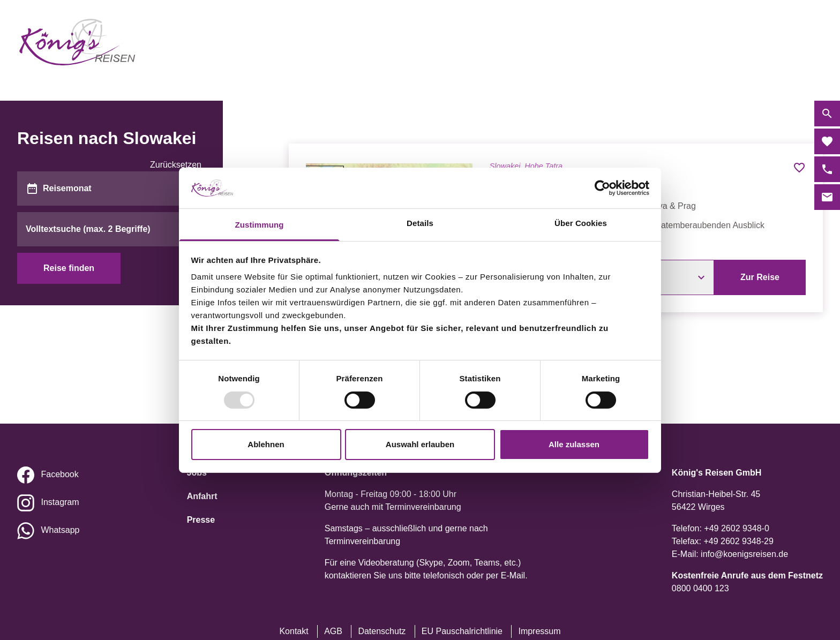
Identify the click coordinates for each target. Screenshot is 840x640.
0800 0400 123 (700, 588)
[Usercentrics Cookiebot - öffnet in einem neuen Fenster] (602, 188)
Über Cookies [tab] (581, 223)
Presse (201, 520)
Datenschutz (382, 631)
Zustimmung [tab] (260, 225)
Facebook (59, 474)
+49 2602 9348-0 (736, 528)
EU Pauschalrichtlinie (462, 631)
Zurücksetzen (176, 165)
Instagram (60, 502)
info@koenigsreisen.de (744, 554)
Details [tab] (420, 223)
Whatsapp (60, 530)
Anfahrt (202, 496)
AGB (333, 631)
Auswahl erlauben (420, 444)
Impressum (539, 631)
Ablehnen (266, 444)
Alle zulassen (574, 444)
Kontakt (294, 631)
